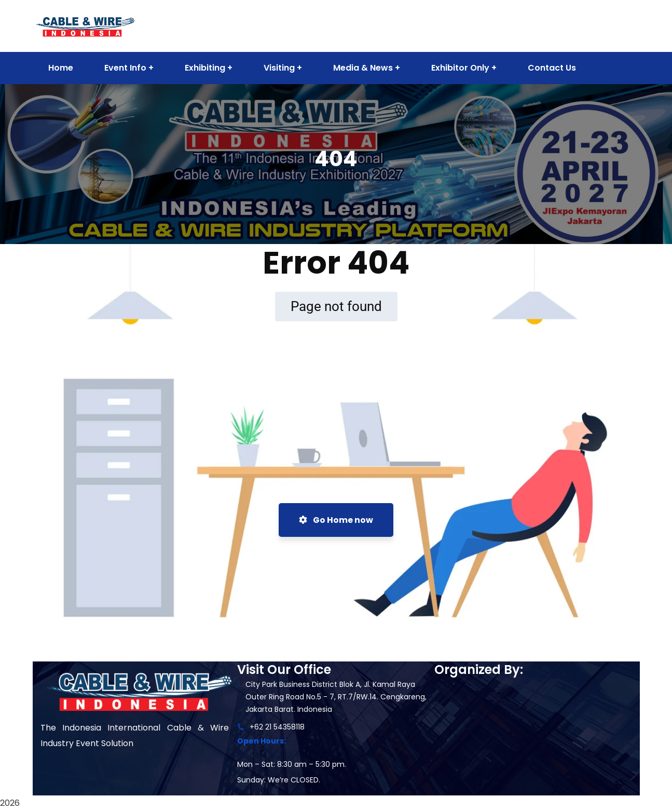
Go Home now (336, 520)
